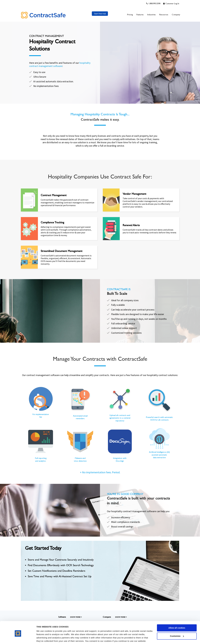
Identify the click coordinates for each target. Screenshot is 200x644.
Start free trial (100, 14)
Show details (43, 639)
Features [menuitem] (140, 15)
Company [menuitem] (176, 15)
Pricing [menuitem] (130, 15)
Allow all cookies (177, 618)
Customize (177, 626)
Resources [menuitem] (164, 15)
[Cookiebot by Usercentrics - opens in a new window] (18, 639)
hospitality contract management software (60, 64)
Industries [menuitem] (151, 15)
